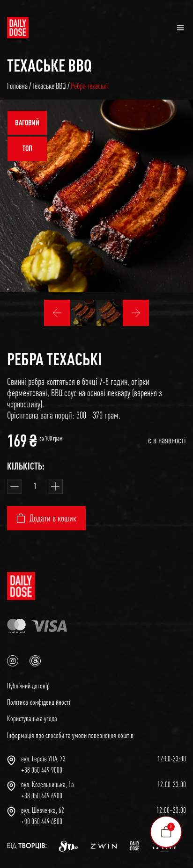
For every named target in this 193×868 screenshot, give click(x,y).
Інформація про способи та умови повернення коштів (70, 735)
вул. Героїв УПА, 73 (43, 759)
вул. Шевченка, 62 (43, 810)
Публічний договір (28, 686)
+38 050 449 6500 (42, 821)
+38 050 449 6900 (42, 796)
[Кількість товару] (35, 486)
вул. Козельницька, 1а (48, 784)
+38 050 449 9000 (42, 770)
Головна (17, 86)
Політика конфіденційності (39, 702)
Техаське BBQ (49, 65)
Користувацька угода (32, 718)
